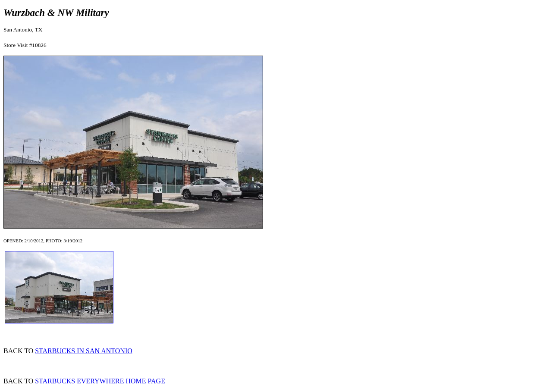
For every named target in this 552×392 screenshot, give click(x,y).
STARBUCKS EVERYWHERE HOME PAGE (100, 381)
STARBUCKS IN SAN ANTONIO (84, 351)
